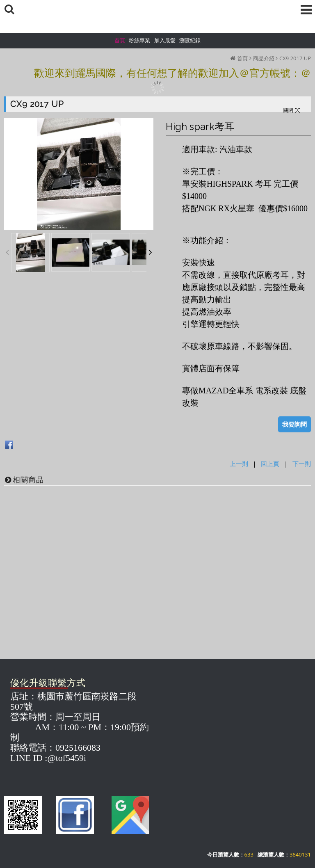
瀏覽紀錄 (190, 40)
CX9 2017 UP (295, 58)
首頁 (242, 58)
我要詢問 (294, 424)
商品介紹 (264, 58)
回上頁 (270, 464)
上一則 (239, 464)
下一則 (302, 464)
